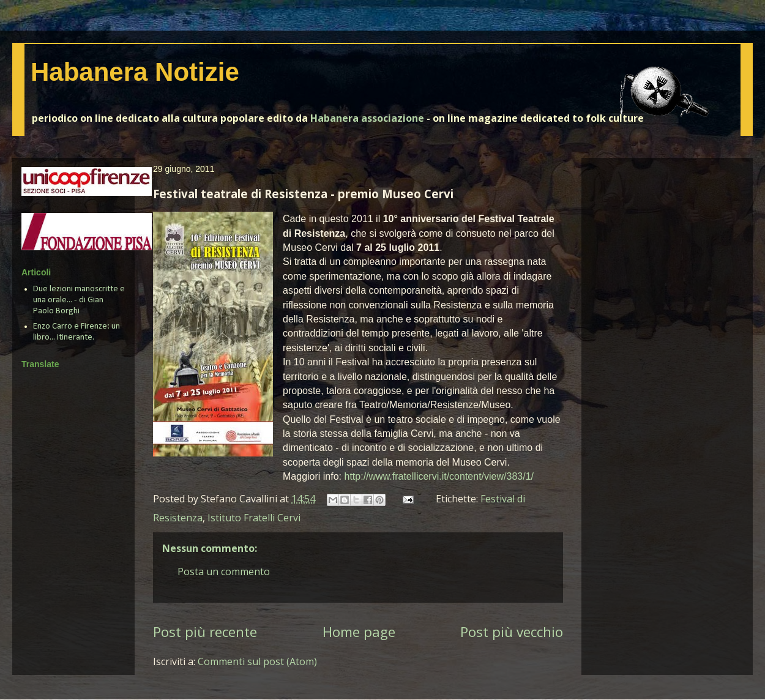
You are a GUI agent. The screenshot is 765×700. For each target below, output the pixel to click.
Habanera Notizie (135, 72)
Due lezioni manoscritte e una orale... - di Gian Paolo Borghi (79, 300)
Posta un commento (224, 572)
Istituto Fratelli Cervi (254, 518)
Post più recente (205, 632)
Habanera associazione (367, 118)
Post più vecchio (512, 632)
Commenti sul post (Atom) (257, 661)
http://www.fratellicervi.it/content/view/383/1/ (439, 476)
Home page (359, 632)
